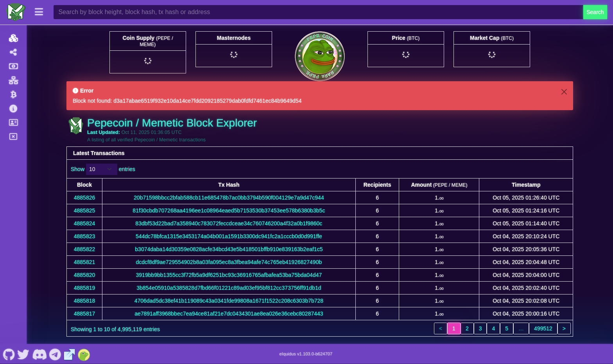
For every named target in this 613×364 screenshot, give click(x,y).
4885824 (85, 223)
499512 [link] (543, 328)
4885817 (85, 314)
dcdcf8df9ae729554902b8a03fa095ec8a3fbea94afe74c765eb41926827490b (229, 262)
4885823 (85, 236)
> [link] (564, 328)
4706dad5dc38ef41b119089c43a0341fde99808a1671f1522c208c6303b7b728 (229, 301)
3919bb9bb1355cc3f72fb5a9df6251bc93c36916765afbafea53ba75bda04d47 (229, 275)
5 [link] (507, 328)
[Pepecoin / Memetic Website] (70, 354)
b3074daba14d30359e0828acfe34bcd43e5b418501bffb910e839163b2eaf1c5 (229, 249)
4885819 (85, 288)
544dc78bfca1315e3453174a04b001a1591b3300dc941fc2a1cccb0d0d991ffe (229, 236)
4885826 (85, 198)
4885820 (85, 275)
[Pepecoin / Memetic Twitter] (23, 354)
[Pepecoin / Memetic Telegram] (55, 354)
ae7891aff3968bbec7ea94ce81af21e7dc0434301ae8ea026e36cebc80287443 (229, 314)
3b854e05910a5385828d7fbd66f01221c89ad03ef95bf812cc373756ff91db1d (229, 288)
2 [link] (467, 328)
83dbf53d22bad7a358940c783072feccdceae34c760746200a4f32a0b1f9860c (229, 223)
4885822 (85, 249)
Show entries (103, 169)
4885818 (85, 301)
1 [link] (454, 328)
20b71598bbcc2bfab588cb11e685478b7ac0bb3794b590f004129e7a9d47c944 (229, 198)
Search (595, 12)
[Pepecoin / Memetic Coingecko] (84, 354)
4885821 (85, 262)
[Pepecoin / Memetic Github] (9, 354)
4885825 (85, 211)
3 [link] (480, 328)
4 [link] (493, 328)
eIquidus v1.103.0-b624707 (306, 354)
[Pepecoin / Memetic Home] (16, 12)
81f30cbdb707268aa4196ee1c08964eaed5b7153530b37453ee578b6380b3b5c (229, 211)
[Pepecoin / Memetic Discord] (39, 354)
